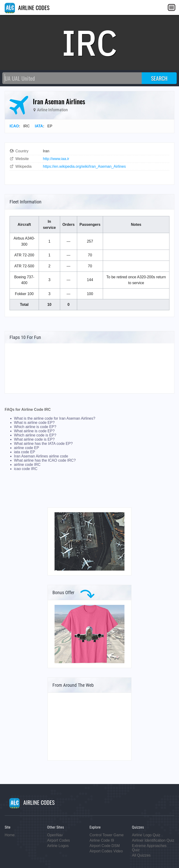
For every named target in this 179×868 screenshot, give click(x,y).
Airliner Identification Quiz (153, 840)
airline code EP (27, 448)
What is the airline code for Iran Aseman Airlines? (55, 418)
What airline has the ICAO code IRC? (45, 460)
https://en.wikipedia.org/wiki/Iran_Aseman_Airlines (84, 166)
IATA (39, 126)
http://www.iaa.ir (56, 159)
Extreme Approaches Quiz (149, 848)
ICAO (14, 126)
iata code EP (25, 452)
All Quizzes (141, 855)
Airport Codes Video (106, 851)
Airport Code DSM (105, 846)
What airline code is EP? (34, 439)
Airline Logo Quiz (146, 835)
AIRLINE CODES (27, 7)
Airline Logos (58, 846)
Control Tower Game (107, 835)
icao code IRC (26, 469)
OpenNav (55, 835)
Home (10, 835)
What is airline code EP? (34, 423)
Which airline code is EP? (35, 435)
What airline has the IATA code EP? (43, 444)
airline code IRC (27, 465)
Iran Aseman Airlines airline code (41, 456)
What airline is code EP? (34, 431)
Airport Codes (59, 840)
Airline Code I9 (102, 840)
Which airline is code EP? (35, 427)
